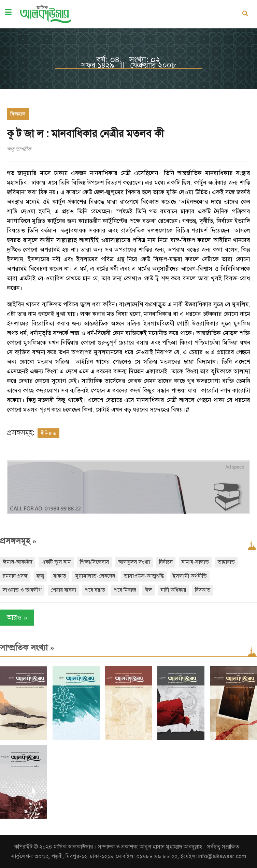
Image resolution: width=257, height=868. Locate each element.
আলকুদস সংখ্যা (134, 562)
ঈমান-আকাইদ (18, 562)
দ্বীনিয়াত (48, 433)
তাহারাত (226, 562)
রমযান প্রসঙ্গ (15, 576)
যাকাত (60, 576)
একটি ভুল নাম (56, 562)
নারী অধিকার (173, 590)
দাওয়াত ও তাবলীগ (22, 590)
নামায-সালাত (195, 562)
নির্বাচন (166, 562)
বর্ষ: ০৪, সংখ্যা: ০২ (128, 59)
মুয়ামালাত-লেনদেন (95, 576)
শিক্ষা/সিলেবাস (95, 562)
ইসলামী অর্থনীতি (190, 576)
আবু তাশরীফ (19, 149)
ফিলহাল (18, 114)
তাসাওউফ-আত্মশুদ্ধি (144, 576)
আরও (17, 618)
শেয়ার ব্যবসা (63, 590)
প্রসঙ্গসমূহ (18, 541)
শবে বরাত (95, 590)
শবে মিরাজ (125, 590)
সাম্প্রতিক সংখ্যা (27, 647)
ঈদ (148, 590)
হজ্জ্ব (40, 576)
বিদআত (203, 590)
